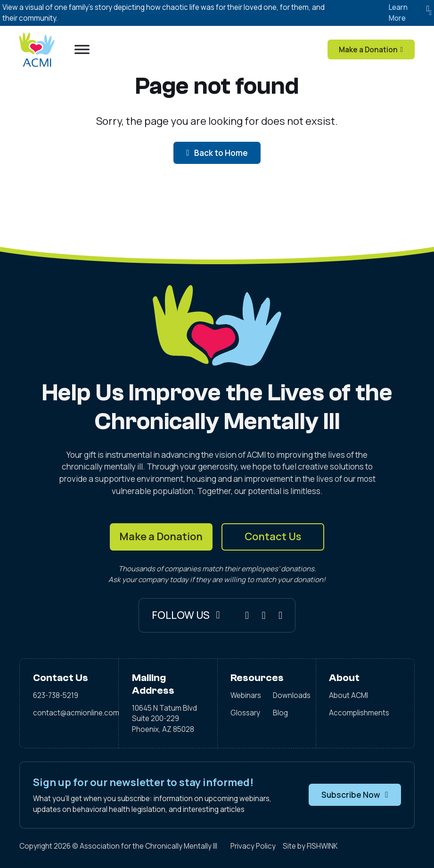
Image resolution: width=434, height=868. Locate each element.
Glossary (245, 713)
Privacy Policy (253, 846)
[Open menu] (82, 49)
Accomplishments (359, 713)
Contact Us (273, 536)
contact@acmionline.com (69, 713)
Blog (280, 713)
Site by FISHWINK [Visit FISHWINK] (310, 846)
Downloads (288, 695)
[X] (280, 616)
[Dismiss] (428, 9)
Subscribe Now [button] (355, 795)
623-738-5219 (56, 695)
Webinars (245, 695)
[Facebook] (247, 616)
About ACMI (348, 695)
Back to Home (217, 153)
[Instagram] (264, 616)
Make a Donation (161, 536)
